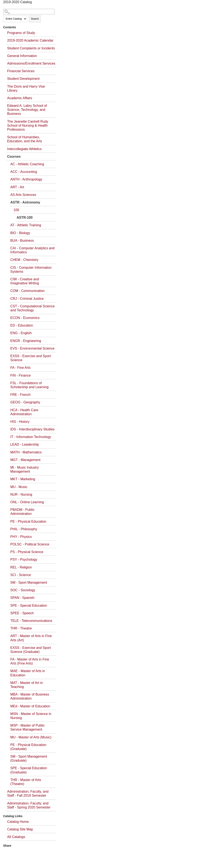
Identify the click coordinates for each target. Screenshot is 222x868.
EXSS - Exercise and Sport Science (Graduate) (31, 650)
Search (35, 19)
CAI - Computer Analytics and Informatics (32, 250)
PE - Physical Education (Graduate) (28, 747)
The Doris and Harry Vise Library (26, 88)
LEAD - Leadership (25, 444)
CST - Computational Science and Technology (32, 308)
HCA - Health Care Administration (24, 412)
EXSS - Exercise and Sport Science (31, 358)
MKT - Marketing (23, 479)
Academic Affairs (20, 98)
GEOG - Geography (25, 402)
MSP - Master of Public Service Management (27, 727)
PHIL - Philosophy (24, 529)
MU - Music (19, 487)
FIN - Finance (21, 375)
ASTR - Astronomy (25, 202)
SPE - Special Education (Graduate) (29, 770)
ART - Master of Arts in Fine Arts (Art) (31, 638)
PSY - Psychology (24, 559)
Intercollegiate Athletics (24, 149)
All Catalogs (16, 837)
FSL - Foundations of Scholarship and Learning (29, 385)
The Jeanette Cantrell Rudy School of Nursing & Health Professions (28, 125)
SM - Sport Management (29, 583)
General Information (22, 56)
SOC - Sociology (23, 590)
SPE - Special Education (29, 606)
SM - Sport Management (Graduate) (29, 758)
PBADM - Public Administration (22, 512)
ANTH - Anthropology (26, 179)
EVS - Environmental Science (32, 348)
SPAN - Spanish (22, 598)
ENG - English (21, 333)
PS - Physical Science (27, 552)
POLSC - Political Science (30, 544)
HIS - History (20, 422)
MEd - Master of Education (30, 706)
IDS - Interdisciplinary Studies (32, 429)
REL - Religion (21, 567)
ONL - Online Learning (27, 502)
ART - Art (17, 187)
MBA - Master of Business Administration (30, 696)
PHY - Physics (21, 537)
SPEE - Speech (22, 613)
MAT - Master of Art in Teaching (27, 685)
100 (16, 210)
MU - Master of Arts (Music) (31, 737)
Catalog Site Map (20, 829)
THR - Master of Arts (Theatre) (26, 782)
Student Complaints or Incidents (31, 48)
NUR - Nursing (21, 494)
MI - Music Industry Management (25, 469)
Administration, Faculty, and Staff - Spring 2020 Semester (29, 805)
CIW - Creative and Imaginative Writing (25, 281)
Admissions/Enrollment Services (31, 63)
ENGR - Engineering (26, 341)
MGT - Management (25, 460)
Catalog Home (18, 822)
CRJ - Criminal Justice (27, 299)
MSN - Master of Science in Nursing (31, 716)
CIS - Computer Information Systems (31, 270)
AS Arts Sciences (23, 195)
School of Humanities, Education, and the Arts (25, 139)
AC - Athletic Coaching (27, 164)
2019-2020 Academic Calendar (30, 40)
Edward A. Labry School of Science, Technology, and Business (27, 110)
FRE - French (20, 395)
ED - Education (22, 325)
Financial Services (21, 71)
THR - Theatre (21, 628)
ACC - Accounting (24, 172)
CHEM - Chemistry (24, 260)
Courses (14, 157)
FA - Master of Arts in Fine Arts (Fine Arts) (30, 661)
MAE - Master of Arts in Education (28, 673)
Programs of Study (21, 33)
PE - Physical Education (28, 521)
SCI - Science (21, 575)
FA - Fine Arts (20, 368)
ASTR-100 (25, 218)
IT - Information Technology (31, 437)
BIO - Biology (20, 233)
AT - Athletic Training (26, 225)
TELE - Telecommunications (31, 621)
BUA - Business (22, 241)
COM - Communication (27, 291)
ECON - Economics (25, 318)
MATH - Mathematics (26, 452)
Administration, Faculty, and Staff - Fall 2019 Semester (28, 793)
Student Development (23, 79)
